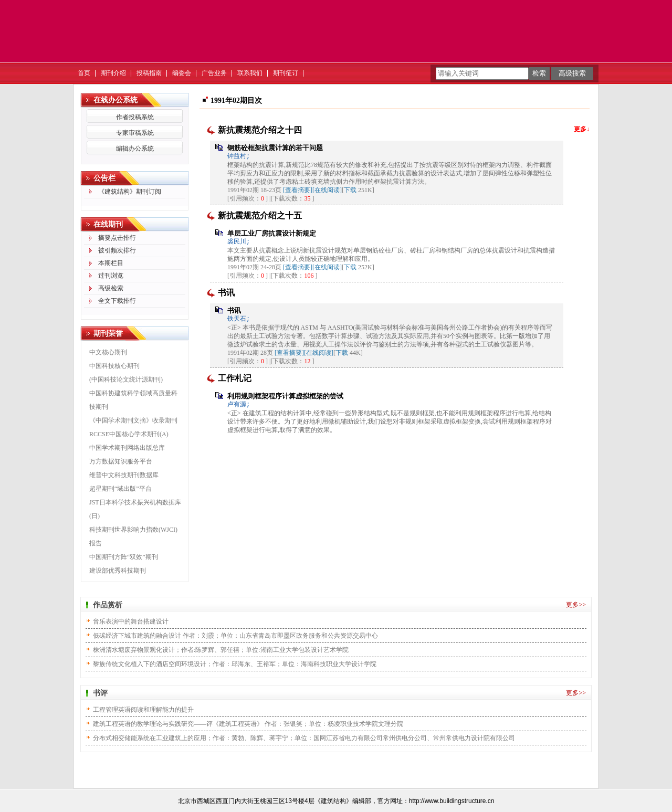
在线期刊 (108, 224)
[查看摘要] (298, 190)
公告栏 (104, 178)
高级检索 (111, 288)
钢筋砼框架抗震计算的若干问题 (275, 148)
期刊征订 (286, 73)
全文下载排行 (117, 301)
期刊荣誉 (108, 334)
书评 (100, 693)
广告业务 (214, 73)
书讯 (234, 310)
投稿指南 (149, 73)
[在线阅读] (327, 190)
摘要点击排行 (117, 238)
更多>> (576, 605)
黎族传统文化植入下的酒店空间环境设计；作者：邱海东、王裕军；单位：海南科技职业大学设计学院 (235, 664)
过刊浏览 (111, 276)
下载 (350, 190)
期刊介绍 (113, 73)
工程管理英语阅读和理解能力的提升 (143, 710)
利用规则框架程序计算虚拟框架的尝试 (285, 396)
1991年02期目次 (236, 101)
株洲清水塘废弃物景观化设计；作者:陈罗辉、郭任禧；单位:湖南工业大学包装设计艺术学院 (221, 650)
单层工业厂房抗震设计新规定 (272, 233)
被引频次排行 (117, 250)
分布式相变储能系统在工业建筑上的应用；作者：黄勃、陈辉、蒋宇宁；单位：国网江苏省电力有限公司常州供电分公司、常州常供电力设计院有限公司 (304, 738)
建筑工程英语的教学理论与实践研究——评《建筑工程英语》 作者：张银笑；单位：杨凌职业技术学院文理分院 (248, 724)
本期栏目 (111, 263)
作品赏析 (108, 605)
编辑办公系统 (135, 149)
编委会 (182, 73)
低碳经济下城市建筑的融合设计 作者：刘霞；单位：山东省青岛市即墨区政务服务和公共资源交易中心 (235, 636)
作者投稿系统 (135, 117)
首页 (84, 73)
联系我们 (250, 73)
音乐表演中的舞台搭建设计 (131, 621)
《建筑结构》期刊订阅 (130, 192)
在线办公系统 (115, 100)
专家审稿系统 (135, 133)
